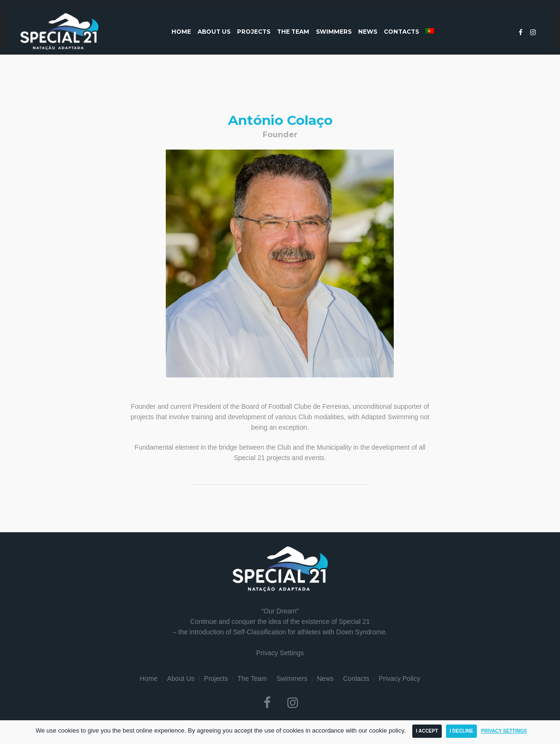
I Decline (461, 731)
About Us (181, 678)
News (325, 678)
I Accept (427, 731)
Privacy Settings (280, 653)
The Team (252, 678)
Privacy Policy (400, 678)
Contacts (356, 678)
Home (148, 678)
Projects (216, 678)
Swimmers (292, 678)
